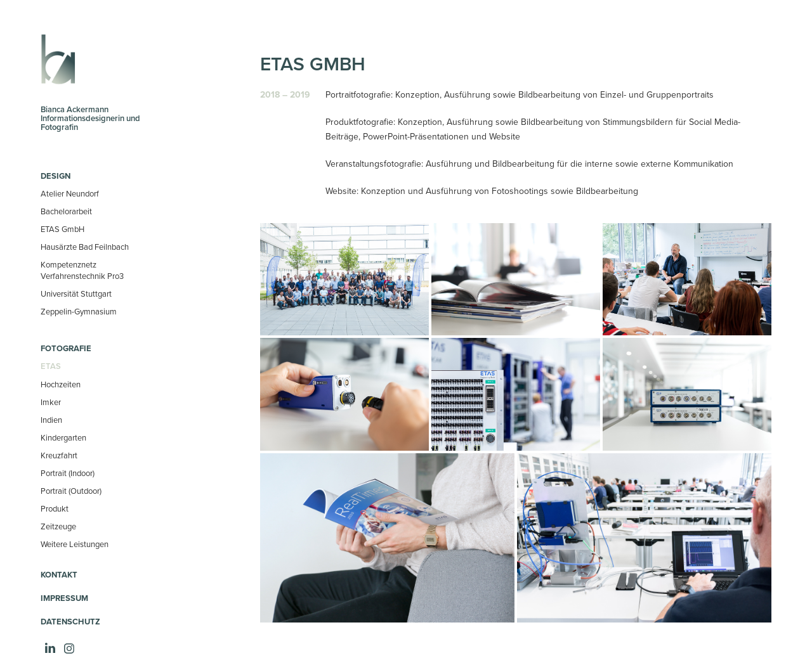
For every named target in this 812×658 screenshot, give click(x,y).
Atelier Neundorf (70, 193)
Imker (51, 402)
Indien (51, 420)
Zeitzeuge (58, 526)
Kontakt (59, 575)
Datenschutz (70, 622)
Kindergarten (63, 437)
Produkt (55, 508)
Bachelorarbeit (66, 211)
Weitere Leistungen (75, 544)
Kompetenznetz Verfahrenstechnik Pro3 (82, 270)
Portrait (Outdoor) (71, 491)
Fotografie (66, 348)
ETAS (51, 366)
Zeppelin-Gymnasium (79, 311)
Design (56, 176)
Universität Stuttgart (76, 294)
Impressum (64, 598)
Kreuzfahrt (59, 455)
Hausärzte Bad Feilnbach (85, 247)
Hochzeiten (61, 384)
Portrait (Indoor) (68, 473)
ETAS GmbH (62, 229)
